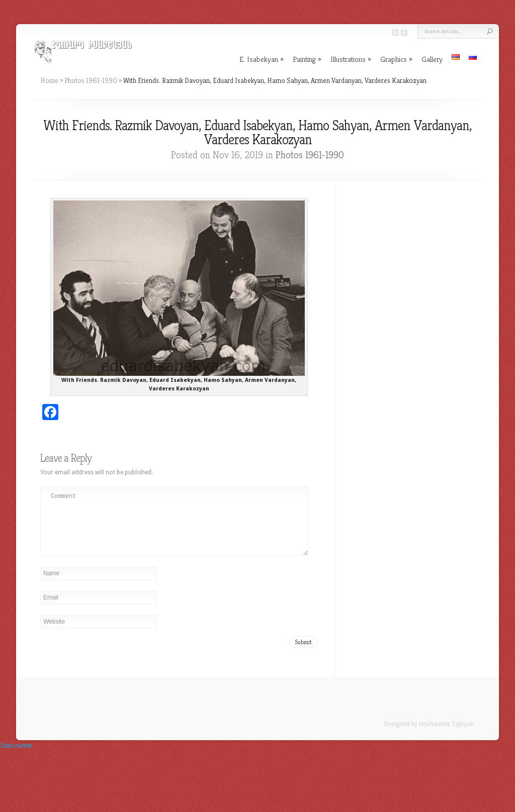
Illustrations (351, 59)
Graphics (396, 59)
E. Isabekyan (262, 59)
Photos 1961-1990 (91, 80)
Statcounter (16, 758)
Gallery (432, 59)
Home (49, 80)
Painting (307, 59)
